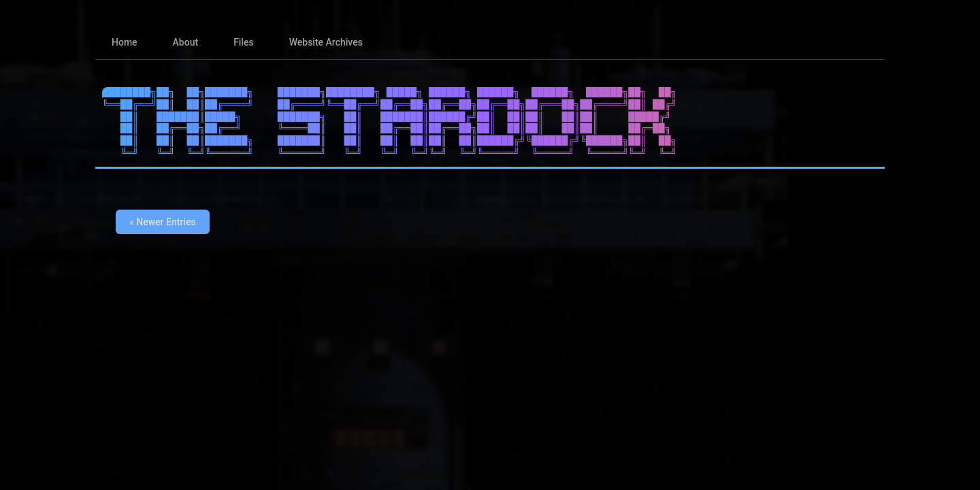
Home (125, 42)
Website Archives (326, 42)
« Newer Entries (163, 222)
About (186, 42)
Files (244, 42)
